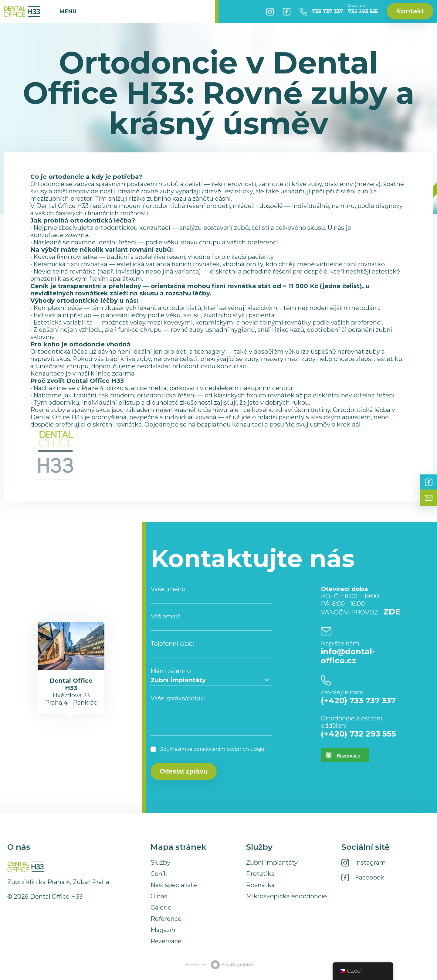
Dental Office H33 (22, 12)
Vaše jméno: (169, 589)
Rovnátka (260, 885)
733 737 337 (327, 11)
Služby (160, 863)
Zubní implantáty (272, 863)
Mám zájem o (171, 671)
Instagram (270, 12)
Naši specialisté (174, 885)
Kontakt (410, 11)
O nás (159, 896)
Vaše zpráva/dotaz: (178, 698)
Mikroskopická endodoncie (286, 896)
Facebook (287, 12)
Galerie (161, 907)
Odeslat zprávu (184, 771)
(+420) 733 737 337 (358, 700)
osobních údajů (245, 749)
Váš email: (165, 616)
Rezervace (166, 941)
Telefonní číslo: (172, 644)
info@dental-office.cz (348, 656)
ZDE (392, 612)
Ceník (159, 874)
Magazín (163, 930)
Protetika (260, 874)
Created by (218, 965)
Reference (166, 919)
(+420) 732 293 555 (358, 734)
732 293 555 (363, 9)
